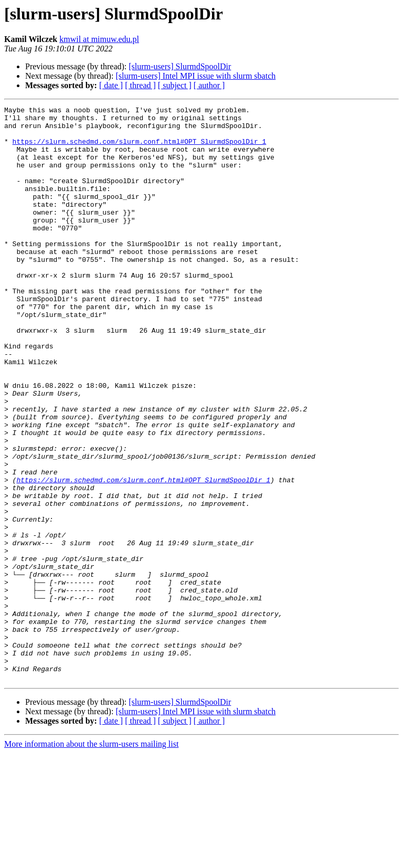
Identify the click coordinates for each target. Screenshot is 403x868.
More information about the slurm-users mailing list (91, 859)
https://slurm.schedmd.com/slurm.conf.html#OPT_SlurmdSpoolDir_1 (140, 149)
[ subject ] (175, 85)
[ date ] (111, 85)
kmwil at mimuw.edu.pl (99, 39)
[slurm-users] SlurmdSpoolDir (180, 66)
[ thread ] (140, 85)
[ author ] (209, 85)
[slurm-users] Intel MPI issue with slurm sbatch (195, 76)
